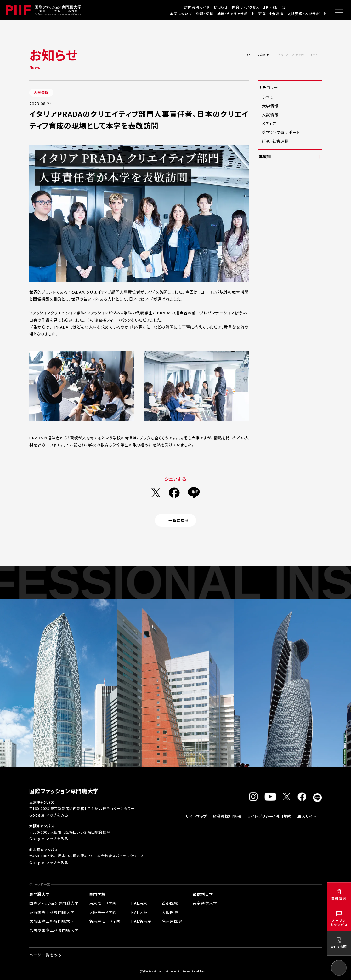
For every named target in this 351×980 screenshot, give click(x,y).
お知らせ (221, 7)
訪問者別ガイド (197, 7)
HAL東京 (139, 903)
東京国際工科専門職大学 (52, 912)
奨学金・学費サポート (281, 132)
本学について (181, 14)
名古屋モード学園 (105, 921)
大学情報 (270, 106)
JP (266, 7)
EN (275, 7)
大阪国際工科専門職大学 (52, 921)
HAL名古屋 (141, 921)
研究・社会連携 (271, 14)
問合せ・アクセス (246, 7)
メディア (269, 123)
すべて (268, 97)
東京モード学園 (103, 903)
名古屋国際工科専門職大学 (54, 930)
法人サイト (307, 816)
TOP (247, 55)
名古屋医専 (172, 921)
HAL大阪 (139, 912)
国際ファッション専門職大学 (54, 903)
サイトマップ (196, 816)
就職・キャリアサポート (236, 14)
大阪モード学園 (103, 912)
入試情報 (270, 115)
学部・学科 (205, 14)
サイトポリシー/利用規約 (269, 816)
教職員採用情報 (227, 816)
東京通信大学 (205, 903)
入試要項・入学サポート (307, 14)
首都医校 (170, 903)
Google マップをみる (49, 815)
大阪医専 (170, 912)
